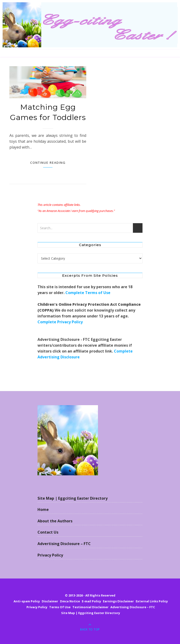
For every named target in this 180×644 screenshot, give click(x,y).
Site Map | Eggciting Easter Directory (73, 498)
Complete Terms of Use (88, 293)
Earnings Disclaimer (118, 601)
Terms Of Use (60, 607)
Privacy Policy (50, 555)
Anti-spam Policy (27, 601)
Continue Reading (48, 163)
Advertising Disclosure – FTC (64, 544)
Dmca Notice (70, 601)
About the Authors (55, 521)
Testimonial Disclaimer (90, 607)
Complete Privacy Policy (60, 322)
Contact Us (48, 532)
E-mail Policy (91, 601)
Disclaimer (50, 601)
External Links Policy (152, 601)
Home (43, 509)
